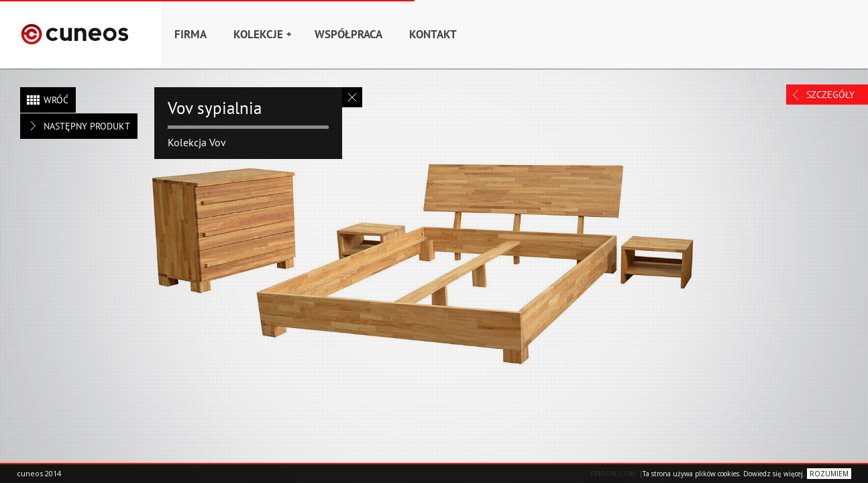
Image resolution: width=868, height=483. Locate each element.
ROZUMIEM (829, 474)
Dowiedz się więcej (773, 474)
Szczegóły (830, 95)
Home (80, 34)
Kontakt (433, 34)
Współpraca (348, 34)
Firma (191, 34)
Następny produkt (87, 126)
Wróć (56, 100)
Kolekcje (262, 34)
